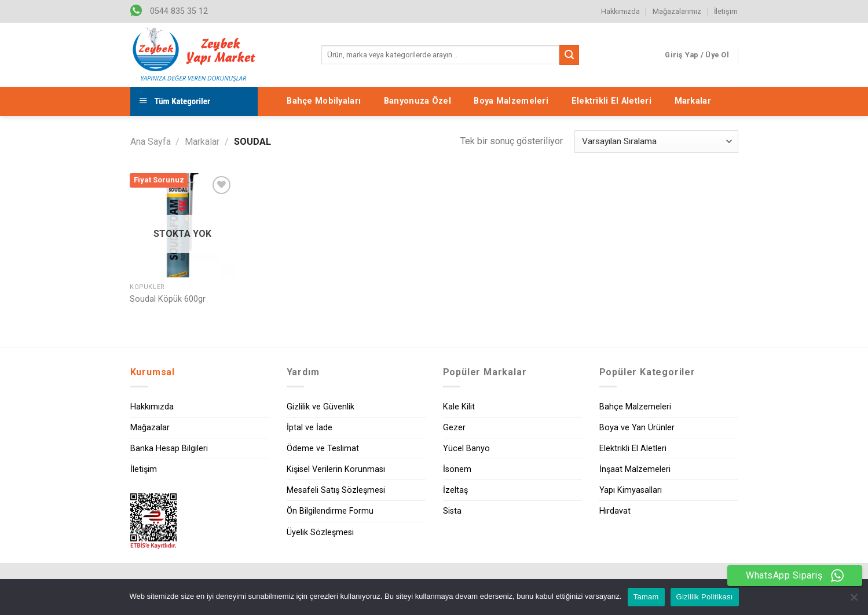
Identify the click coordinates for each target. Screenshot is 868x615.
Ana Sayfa (151, 142)
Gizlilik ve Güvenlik (321, 407)
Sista (452, 511)
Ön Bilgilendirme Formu (330, 511)
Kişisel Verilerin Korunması (336, 469)
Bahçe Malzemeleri (635, 407)
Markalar (693, 101)
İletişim (726, 11)
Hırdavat (615, 511)
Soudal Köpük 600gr (168, 299)
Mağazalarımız (677, 11)
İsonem (457, 469)
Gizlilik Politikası (705, 597)
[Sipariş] (656, 142)
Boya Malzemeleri (511, 101)
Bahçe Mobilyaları (324, 101)
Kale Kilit (459, 407)
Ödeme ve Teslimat (323, 449)
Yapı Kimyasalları (631, 490)
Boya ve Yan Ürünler (637, 428)
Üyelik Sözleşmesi (320, 532)
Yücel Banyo (466, 449)
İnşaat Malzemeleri (635, 469)
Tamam (646, 597)
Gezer (454, 428)
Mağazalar (150, 428)
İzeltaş (455, 490)
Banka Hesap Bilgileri (169, 449)
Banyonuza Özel (417, 101)
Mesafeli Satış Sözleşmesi (336, 490)
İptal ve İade (310, 428)
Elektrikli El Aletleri (611, 101)
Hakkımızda (620, 11)
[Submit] (569, 55)
